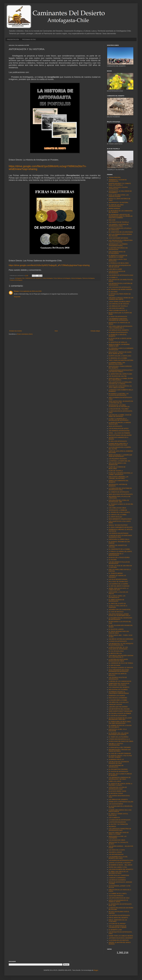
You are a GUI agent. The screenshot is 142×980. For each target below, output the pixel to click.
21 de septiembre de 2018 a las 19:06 (30, 291)
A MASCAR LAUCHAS (115, 705)
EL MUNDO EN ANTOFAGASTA (118, 332)
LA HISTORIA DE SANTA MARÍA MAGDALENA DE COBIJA (118, 660)
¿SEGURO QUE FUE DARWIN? (118, 707)
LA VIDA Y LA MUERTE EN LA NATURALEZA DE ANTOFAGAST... (119, 420)
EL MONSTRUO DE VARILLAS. (118, 342)
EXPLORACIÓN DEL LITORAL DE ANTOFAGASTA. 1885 (119, 501)
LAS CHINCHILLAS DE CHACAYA (119, 304)
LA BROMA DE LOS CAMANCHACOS (120, 681)
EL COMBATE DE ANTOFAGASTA (119, 492)
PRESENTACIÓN (13, 39)
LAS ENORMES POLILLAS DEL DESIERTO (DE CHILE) (118, 858)
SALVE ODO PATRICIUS (116, 896)
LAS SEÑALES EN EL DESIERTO (119, 330)
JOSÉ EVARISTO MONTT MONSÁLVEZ (120, 711)
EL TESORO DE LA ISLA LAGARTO (119, 512)
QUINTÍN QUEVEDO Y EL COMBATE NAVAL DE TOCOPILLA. (120, 184)
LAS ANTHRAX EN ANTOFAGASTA (119, 915)
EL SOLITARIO (113, 292)
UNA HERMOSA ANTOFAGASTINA (119, 431)
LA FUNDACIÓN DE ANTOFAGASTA (120, 820)
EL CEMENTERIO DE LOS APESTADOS (121, 232)
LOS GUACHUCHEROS (116, 804)
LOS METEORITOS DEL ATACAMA (119, 709)
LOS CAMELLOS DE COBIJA (117, 508)
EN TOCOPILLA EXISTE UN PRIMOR (120, 713)
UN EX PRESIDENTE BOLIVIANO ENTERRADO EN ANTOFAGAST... (119, 671)
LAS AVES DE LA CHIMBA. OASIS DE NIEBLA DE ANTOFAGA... (120, 416)
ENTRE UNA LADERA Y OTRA (118, 867)
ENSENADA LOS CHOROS (117, 696)
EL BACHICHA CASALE (116, 793)
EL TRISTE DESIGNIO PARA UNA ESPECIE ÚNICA (119, 632)
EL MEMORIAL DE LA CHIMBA (118, 358)
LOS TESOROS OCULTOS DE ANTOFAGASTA (118, 678)
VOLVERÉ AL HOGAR (115, 852)
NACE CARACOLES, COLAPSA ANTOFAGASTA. (118, 188)
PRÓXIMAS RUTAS (29, 39)
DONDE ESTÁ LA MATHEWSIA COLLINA (121, 802)
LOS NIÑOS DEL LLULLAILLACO (119, 702)
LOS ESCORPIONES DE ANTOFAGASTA (116, 766)
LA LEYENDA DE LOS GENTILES (119, 940)
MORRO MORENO (114, 209)
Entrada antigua (95, 331)
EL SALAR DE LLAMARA (116, 629)
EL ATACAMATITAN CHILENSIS (118, 769)
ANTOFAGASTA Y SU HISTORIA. (119, 203)
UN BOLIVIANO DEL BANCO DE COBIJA (121, 741)
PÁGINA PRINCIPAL (115, 177)
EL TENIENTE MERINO (116, 573)
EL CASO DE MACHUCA (116, 612)
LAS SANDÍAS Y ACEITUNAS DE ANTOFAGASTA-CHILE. (119, 225)
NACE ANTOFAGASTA (115, 426)
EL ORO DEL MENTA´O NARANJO (119, 586)
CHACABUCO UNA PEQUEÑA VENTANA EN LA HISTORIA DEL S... (121, 656)
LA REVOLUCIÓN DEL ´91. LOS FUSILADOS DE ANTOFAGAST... (119, 648)
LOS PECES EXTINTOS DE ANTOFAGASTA (117, 272)
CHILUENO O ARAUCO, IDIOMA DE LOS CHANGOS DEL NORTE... (121, 299)
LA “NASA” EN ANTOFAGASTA (118, 317)
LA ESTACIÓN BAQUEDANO (117, 822)
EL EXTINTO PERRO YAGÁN (117, 791)
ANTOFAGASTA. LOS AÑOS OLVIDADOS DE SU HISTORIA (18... (120, 406)
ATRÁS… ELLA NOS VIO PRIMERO (119, 433)
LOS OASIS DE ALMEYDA (117, 308)
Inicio (56, 331)
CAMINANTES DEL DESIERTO (33, 278)
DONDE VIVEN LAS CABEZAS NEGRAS (121, 936)
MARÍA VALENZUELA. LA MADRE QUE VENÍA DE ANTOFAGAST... (120, 456)
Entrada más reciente (16, 331)
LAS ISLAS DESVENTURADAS (118, 579)
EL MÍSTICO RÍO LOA (115, 653)
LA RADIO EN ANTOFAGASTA (118, 641)
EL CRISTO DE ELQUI (115, 517)
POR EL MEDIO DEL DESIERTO (118, 918)
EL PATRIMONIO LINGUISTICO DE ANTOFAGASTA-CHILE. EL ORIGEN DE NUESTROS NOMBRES (121, 216)
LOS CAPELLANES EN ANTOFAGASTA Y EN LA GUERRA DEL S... (120, 327)
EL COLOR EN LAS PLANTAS (118, 716)
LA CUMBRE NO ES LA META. (118, 894)
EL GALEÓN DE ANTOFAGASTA (118, 772)
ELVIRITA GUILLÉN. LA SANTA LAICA (120, 356)
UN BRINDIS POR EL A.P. (116, 760)
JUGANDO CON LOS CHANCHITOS (119, 610)
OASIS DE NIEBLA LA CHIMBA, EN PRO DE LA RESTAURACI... (121, 379)
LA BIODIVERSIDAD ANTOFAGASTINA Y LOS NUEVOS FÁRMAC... (121, 371)
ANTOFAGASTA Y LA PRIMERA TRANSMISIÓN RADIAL (118, 245)
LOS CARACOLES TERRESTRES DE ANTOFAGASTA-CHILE (120, 830)
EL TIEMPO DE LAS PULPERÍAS (119, 737)
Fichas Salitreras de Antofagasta (62, 278)
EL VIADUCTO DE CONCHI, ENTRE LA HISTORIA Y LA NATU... (120, 784)
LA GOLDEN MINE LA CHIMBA (118, 700)
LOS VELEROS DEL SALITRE (118, 376)
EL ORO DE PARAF (115, 665)
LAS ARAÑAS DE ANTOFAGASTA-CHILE (121, 275)
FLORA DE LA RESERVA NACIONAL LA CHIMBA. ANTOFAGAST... (121, 474)
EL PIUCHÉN (113, 560)
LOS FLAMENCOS (114, 818)
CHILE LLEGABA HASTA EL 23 (118, 310)
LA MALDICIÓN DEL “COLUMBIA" (119, 409)
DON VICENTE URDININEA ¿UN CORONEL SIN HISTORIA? (118, 478)
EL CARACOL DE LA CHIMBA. (118, 515)
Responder (17, 297)
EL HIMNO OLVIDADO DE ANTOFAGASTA (116, 601)
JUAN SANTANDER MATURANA (118, 238)
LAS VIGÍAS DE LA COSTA (117, 850)
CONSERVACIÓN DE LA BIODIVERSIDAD (116, 554)
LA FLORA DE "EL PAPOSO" (117, 924)
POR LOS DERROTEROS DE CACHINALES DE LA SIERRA (118, 927)
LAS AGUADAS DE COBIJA (117, 840)
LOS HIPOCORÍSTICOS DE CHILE (119, 898)
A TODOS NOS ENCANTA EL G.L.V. (119, 739)
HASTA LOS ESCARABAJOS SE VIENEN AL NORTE (118, 901)
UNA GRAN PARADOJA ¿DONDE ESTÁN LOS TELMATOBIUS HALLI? (119, 615)
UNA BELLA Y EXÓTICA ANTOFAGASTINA (116, 744)
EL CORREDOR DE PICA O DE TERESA (121, 663)
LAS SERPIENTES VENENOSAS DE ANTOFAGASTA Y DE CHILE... (120, 778)
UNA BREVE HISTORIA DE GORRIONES (121, 639)
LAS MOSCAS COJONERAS (117, 880)
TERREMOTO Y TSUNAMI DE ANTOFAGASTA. (118, 181)
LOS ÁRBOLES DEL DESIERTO (118, 800)
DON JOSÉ (112, 220)
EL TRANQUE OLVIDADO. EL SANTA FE (121, 668)
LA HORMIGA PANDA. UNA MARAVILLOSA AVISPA (117, 363)
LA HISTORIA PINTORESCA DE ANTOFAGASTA (118, 249)
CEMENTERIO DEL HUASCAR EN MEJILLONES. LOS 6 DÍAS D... (119, 684)
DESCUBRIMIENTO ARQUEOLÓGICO (120, 519)
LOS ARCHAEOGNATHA (116, 854)
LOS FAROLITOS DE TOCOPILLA (119, 222)
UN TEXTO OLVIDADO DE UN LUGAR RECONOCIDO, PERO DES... (120, 719)
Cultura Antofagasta (48, 278)
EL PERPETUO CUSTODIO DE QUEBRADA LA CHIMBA (118, 256)
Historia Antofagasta (76, 278)
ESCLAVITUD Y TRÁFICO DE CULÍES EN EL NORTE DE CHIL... (120, 353)
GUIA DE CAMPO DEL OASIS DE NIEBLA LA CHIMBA (119, 833)
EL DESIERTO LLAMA (115, 930)
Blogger (96, 970)
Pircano (16, 291)
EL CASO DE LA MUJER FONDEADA (120, 754)
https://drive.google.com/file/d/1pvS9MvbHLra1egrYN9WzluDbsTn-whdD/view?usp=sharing (48, 168)
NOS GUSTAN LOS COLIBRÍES (118, 690)
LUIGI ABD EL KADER (115, 269)
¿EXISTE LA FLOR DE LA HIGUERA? (120, 863)
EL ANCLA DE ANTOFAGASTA (118, 441)
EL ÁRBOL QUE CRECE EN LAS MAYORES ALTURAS (118, 872)
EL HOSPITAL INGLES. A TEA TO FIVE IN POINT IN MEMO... (120, 756)
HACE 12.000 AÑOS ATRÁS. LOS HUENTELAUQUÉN (119, 196)
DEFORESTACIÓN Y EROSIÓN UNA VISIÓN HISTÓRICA (120, 750)
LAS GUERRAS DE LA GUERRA (118, 584)
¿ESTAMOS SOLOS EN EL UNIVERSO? (121, 938)
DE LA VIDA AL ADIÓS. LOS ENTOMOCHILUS (117, 597)
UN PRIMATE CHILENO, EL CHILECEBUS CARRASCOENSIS (119, 693)
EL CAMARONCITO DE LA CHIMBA (119, 549)
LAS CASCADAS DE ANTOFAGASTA (120, 287)
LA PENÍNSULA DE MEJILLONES (119, 263)
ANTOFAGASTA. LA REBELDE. (118, 510)
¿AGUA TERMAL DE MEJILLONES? (119, 302)
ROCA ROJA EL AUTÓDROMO (118, 698)
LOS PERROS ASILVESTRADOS (119, 533)
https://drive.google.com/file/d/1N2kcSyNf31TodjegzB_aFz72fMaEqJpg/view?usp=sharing (49, 265)
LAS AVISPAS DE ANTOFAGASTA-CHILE (121, 860)
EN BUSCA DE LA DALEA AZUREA (119, 558)
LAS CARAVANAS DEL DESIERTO (119, 687)
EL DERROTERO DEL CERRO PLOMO (120, 374)
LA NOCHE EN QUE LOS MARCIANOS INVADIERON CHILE (120, 536)
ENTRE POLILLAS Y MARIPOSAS (119, 875)
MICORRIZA (112, 827)
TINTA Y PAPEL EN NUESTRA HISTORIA (121, 360)
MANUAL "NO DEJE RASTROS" (118, 525)
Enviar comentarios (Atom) (25, 334)
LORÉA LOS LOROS (115, 781)
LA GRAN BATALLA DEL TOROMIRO (120, 747)
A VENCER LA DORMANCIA (117, 878)
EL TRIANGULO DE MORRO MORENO (120, 289)
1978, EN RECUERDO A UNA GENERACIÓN (117, 464)
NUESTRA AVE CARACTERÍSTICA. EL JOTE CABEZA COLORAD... (120, 387)
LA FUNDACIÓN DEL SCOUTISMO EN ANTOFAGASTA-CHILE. (120, 489)
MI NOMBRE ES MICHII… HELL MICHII (120, 865)
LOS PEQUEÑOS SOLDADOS (118, 459)
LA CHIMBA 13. (113, 277)
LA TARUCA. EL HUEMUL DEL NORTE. (120, 552)
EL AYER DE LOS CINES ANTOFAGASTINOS (116, 206)
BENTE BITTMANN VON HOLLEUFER (120, 435)
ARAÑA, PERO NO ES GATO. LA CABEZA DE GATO (119, 589)
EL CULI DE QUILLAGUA (116, 651)
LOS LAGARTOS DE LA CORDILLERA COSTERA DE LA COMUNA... (120, 383)
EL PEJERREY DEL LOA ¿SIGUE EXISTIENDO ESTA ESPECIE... (119, 734)
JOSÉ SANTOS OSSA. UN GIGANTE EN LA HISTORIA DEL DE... (121, 402)
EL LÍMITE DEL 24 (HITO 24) (117, 604)
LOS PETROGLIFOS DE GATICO (119, 429)
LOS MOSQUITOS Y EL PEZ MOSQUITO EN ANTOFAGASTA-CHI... (121, 644)
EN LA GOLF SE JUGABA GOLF (118, 582)
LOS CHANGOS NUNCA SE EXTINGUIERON (117, 253)
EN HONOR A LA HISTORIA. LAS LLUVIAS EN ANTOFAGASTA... (119, 394)
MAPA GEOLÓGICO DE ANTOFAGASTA (121, 494)
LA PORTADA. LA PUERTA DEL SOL (120, 461)
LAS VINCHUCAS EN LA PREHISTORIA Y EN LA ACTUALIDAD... (121, 241)
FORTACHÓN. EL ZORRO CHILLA (119, 539)
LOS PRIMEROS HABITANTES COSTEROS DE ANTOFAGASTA (118, 320)
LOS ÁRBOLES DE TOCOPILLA (118, 306)
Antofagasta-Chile (20, 278)
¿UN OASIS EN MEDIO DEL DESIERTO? (121, 869)
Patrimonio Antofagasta (88, 278)
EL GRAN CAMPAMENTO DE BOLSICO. (121, 527)
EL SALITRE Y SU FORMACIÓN (118, 824)
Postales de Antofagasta (16, 280)
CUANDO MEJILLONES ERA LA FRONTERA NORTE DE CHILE (118, 444)
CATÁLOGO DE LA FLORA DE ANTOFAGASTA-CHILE (118, 788)
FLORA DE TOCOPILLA (116, 471)
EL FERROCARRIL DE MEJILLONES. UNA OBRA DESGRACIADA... (120, 722)
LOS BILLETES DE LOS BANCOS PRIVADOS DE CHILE (119, 762)
